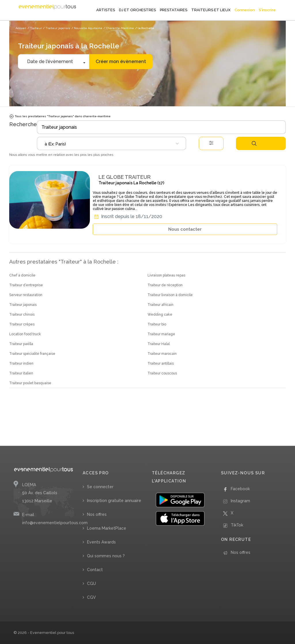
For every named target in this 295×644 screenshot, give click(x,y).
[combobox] (111, 143)
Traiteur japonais (23, 305)
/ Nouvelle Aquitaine (87, 28)
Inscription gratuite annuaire (114, 501)
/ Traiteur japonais (57, 28)
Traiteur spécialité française (32, 354)
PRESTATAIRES (174, 10)
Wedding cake (160, 315)
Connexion (245, 10)
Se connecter (100, 487)
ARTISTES (106, 10)
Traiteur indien (21, 363)
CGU (91, 584)
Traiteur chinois (22, 315)
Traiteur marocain (162, 354)
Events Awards (101, 542)
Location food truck (25, 334)
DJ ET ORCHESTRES (137, 10)
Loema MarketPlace (107, 528)
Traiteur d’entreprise (26, 285)
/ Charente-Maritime (119, 28)
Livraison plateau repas (166, 275)
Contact (95, 570)
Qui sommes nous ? (106, 556)
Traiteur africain (160, 305)
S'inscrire (267, 10)
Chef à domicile (22, 275)
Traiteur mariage (161, 334)
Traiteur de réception (165, 285)
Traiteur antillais (161, 363)
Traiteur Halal (159, 344)
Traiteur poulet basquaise (30, 383)
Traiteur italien (21, 373)
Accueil (21, 28)
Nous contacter (185, 229)
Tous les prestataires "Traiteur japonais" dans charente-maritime (60, 116)
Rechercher (254, 143)
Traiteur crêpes (22, 324)
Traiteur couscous (162, 373)
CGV (91, 597)
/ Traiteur (35, 28)
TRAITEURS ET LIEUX (211, 10)
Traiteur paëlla (21, 344)
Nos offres (97, 514)
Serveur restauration (26, 295)
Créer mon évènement (121, 61)
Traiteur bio (157, 324)
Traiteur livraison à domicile (170, 295)
